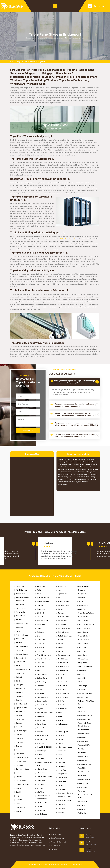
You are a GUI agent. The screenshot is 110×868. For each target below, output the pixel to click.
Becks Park (20, 650)
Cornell (18, 788)
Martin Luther (62, 621)
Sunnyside (82, 678)
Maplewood (61, 613)
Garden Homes (42, 674)
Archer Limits (20, 612)
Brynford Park (21, 712)
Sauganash (82, 594)
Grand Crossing (42, 701)
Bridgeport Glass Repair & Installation (55, 865)
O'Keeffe (60, 716)
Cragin (18, 796)
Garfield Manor (42, 678)
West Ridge (82, 768)
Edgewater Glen (42, 621)
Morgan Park (62, 651)
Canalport (19, 735)
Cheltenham (20, 754)
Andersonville (20, 594)
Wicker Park (82, 787)
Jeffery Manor (41, 773)
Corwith (18, 792)
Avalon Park (20, 639)
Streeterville (82, 670)
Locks (60, 590)
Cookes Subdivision (23, 784)
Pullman (60, 785)
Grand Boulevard (42, 697)
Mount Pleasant (63, 659)
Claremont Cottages (23, 769)
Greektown (40, 716)
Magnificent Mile (63, 605)
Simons (81, 602)
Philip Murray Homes (65, 747)
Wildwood (82, 791)
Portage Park (62, 774)
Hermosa (40, 732)
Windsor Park (83, 802)
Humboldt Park (42, 739)
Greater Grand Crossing (45, 713)
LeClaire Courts (42, 803)
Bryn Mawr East (21, 704)
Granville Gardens (43, 705)
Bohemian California (23, 669)
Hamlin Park (41, 720)
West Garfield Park (85, 745)
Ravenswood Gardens (65, 793)
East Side (40, 605)
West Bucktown (84, 730)
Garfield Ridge (42, 682)
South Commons (84, 628)
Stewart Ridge (83, 659)
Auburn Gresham (22, 624)
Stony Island (83, 663)
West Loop (82, 753)
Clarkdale (19, 773)
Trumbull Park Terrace (86, 693)
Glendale (40, 690)
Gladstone (40, 686)
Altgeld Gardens (21, 590)
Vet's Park (82, 712)
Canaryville (20, 738)
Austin (18, 631)
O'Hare (60, 713)
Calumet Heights (22, 731)
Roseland (82, 590)
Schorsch (82, 598)
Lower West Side (63, 602)
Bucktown (19, 715)
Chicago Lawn (21, 761)
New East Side (63, 682)
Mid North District (63, 632)
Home (12, 62)
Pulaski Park (62, 781)
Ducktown (40, 590)
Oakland (60, 720)
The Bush (82, 682)
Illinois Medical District (44, 747)
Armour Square (21, 616)
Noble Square (62, 686)
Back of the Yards (22, 647)
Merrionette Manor (64, 628)
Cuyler (18, 804)
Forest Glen (41, 640)
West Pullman (83, 760)
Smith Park (82, 609)
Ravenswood (62, 789)
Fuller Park (40, 651)
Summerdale (83, 674)
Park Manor (62, 736)
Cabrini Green (21, 727)
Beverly (18, 666)
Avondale (19, 643)
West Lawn (82, 749)
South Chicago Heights (86, 624)
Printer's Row (62, 778)
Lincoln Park (41, 810)
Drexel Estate (41, 586)
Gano (39, 670)
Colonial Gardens (22, 781)
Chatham (19, 746)
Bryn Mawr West (22, 708)
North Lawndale (63, 697)
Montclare (61, 640)
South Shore (83, 655)
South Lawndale (84, 644)
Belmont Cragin (21, 658)
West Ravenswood (85, 764)
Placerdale (61, 766)
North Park (61, 701)
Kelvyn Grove (41, 781)
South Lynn (82, 651)
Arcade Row (20, 604)
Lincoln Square (42, 814)
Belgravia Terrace (22, 654)
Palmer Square (63, 732)
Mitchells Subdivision (65, 636)
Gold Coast (41, 693)
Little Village (62, 586)
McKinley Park (62, 624)
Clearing (19, 777)
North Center (62, 690)
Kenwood (40, 788)
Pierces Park (62, 751)
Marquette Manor (63, 617)
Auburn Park (20, 627)
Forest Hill (40, 644)
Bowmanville (20, 673)
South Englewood (84, 640)
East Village (41, 609)
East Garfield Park (43, 598)
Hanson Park (41, 724)
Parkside (61, 739)
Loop (59, 598)
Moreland (61, 647)
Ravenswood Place (64, 801)
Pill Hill (60, 755)
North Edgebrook (63, 693)
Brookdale (19, 696)
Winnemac (82, 805)
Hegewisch (40, 728)
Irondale (39, 755)
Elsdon (39, 628)
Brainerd (19, 677)
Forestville (40, 647)
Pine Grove (61, 762)
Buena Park (20, 719)
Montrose (61, 644)
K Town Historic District (45, 777)
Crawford (19, 800)
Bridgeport (20, 62)
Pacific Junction (63, 728)
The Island (82, 690)
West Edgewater (84, 734)
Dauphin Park (21, 807)
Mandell (60, 609)
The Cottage (83, 686)
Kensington (41, 784)
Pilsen (60, 759)
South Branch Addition (86, 613)
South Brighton (83, 617)
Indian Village (41, 751)
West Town (82, 776)
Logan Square (62, 594)
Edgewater (40, 617)
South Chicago (83, 621)
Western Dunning (84, 780)
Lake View (40, 792)
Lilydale (39, 806)
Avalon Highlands (22, 635)
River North (61, 804)
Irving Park (40, 759)
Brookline (19, 700)
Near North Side (63, 663)
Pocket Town (62, 770)
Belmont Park (20, 662)
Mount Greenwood (64, 655)
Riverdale (61, 812)
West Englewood (84, 741)
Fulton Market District (44, 655)
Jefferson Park (42, 769)
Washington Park (84, 719)
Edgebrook (40, 613)
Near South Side (63, 667)
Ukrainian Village (84, 697)
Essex (39, 636)
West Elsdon (83, 737)
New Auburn (62, 674)
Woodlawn (82, 809)
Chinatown (20, 765)
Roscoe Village (83, 586)
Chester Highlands (22, 758)
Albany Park (20, 586)
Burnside (19, 723)
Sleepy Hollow (83, 605)
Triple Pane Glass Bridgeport (35, 62)
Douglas (19, 811)
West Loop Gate (84, 757)
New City (61, 678)
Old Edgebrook (63, 724)
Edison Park (41, 624)
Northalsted (61, 705)
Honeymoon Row (43, 736)
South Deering (83, 632)
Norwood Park (62, 709)
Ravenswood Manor (64, 797)
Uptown (81, 708)
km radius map (32, 485)
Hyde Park (40, 743)
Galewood (40, 667)
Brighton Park (21, 689)
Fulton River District (43, 659)
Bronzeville (20, 692)
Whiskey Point (83, 783)
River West (61, 808)
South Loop (82, 647)
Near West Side (63, 670)
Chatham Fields (21, 750)
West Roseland (84, 772)
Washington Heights (85, 715)
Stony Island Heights (85, 667)
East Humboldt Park (43, 602)
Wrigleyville (82, 813)
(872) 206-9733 (100, 6)
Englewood (40, 632)
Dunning (40, 594)
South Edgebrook (84, 636)
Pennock (61, 743)
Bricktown (19, 681)
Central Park (20, 742)
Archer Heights (21, 608)
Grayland (40, 709)
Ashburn (19, 620)
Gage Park (40, 663)
